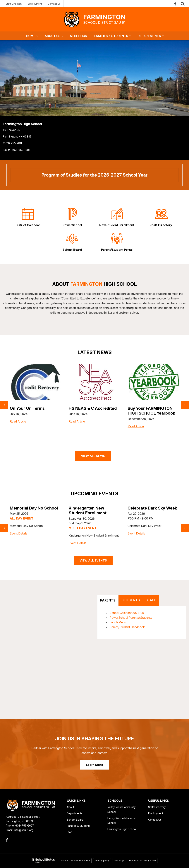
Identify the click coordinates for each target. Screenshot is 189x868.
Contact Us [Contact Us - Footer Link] (155, 820)
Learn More (94, 765)
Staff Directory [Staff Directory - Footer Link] (157, 807)
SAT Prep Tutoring (28, 408)
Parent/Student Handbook (127, 627)
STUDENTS (131, 600)
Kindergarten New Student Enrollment (146, 510)
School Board (75, 820)
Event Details (18, 538)
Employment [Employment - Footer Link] (156, 813)
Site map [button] (119, 861)
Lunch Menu (118, 622)
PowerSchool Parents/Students (131, 618)
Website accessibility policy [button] (75, 861)
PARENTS (108, 600)
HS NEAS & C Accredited (152, 408)
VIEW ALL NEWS (93, 456)
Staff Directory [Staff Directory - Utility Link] (14, 4)
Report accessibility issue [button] (142, 861)
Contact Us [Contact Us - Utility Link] (54, 4)
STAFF (151, 600)
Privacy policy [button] (102, 861)
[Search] (183, 4)
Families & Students (79, 826)
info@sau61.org (24, 830)
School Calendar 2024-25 (127, 613)
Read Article (18, 429)
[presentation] (4, 405)
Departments (75, 813)
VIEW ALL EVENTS (93, 560)
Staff (70, 832)
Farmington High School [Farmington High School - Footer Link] (122, 829)
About (70, 807)
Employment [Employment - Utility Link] (35, 4)
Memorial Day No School (93, 508)
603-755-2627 (25, 826)
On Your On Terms (86, 408)
